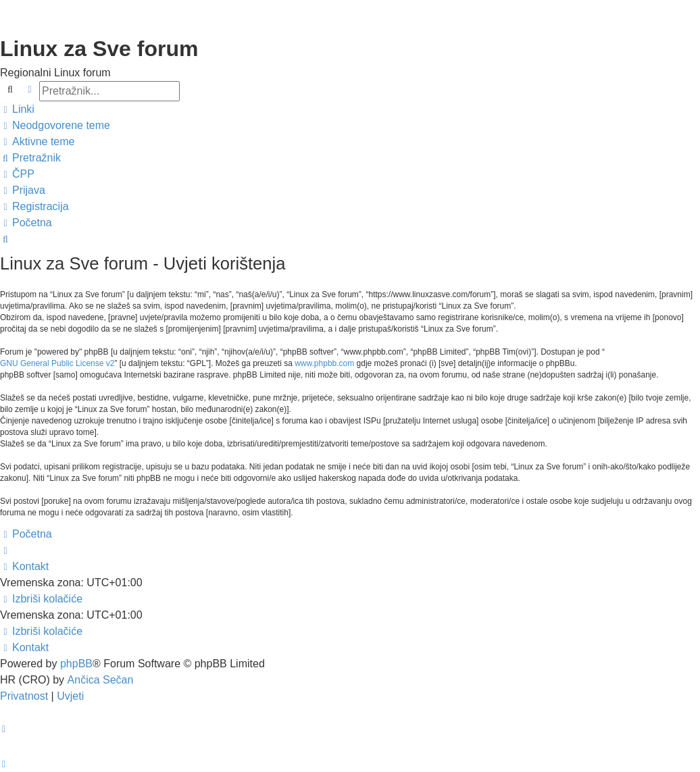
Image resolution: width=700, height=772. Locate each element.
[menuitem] (55, 126)
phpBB (76, 664)
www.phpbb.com (324, 363)
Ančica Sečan (101, 680)
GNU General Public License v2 (57, 363)
